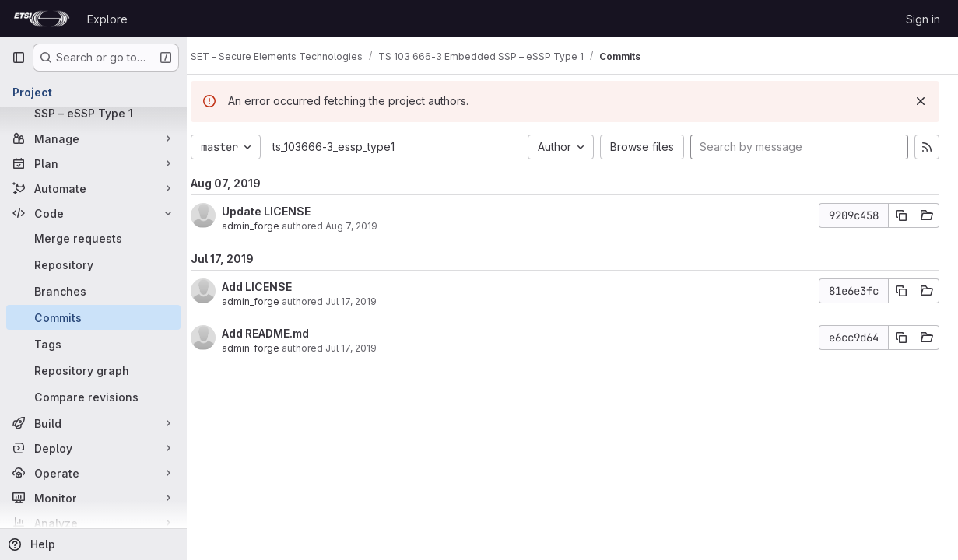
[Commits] (93, 317)
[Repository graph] (93, 370)
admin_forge (265, 226)
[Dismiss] (921, 101)
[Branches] (93, 291)
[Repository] (93, 264)
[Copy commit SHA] (901, 215)
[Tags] (93, 344)
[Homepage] (42, 19)
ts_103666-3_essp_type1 (348, 147)
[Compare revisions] (93, 397)
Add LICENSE (272, 287)
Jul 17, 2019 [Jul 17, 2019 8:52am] (366, 301)
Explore (107, 19)
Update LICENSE (281, 211)
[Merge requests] (93, 238)
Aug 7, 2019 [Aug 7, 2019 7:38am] (366, 226)
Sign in (923, 19)
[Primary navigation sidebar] (19, 58)
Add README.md (280, 333)
